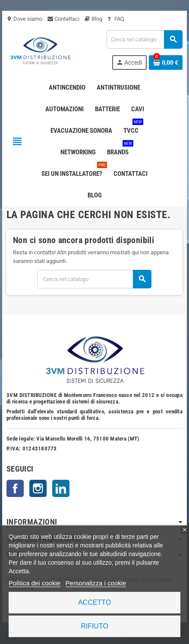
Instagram (38, 488)
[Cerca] (144, 39)
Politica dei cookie (35, 583)
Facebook (15, 488)
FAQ (116, 19)
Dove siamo (24, 19)
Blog (93, 19)
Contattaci (63, 19)
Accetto (94, 602)
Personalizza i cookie (96, 583)
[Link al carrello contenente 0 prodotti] (166, 63)
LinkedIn (61, 488)
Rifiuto (94, 626)
